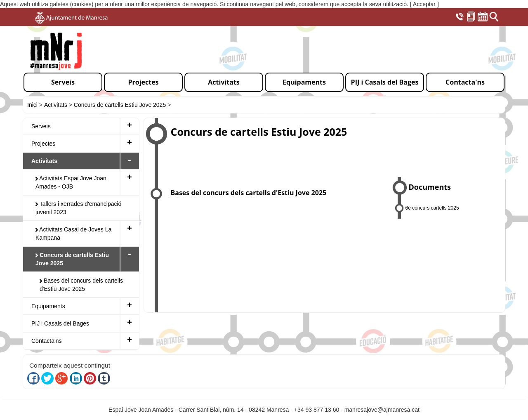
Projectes (43, 144)
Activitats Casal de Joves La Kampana (73, 234)
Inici (32, 105)
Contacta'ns (47, 341)
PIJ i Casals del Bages (60, 323)
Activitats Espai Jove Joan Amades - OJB (71, 182)
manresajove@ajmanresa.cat (382, 410)
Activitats (56, 105)
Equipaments (48, 306)
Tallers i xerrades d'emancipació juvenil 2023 (78, 208)
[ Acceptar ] (424, 4)
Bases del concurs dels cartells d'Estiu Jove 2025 (81, 285)
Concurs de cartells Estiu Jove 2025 (120, 105)
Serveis (41, 126)
